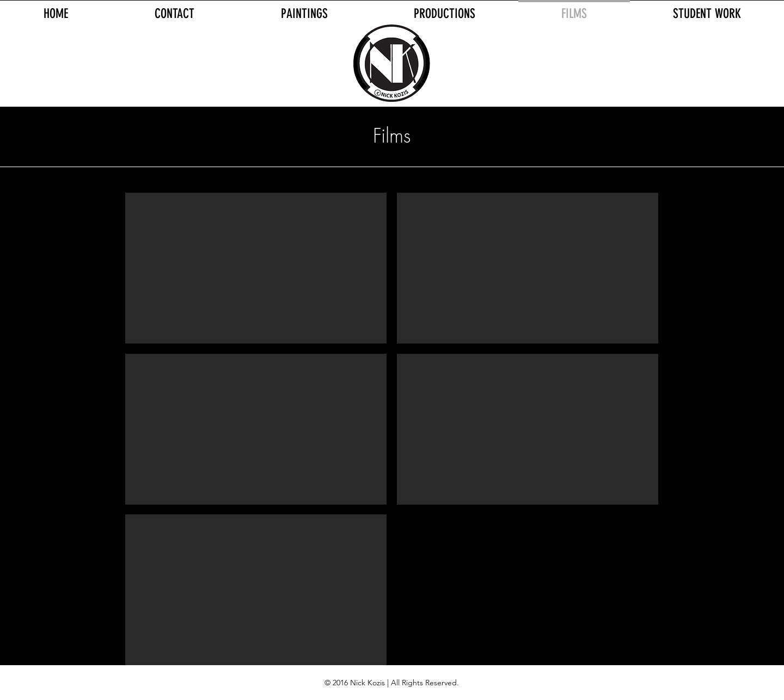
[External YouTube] (256, 268)
